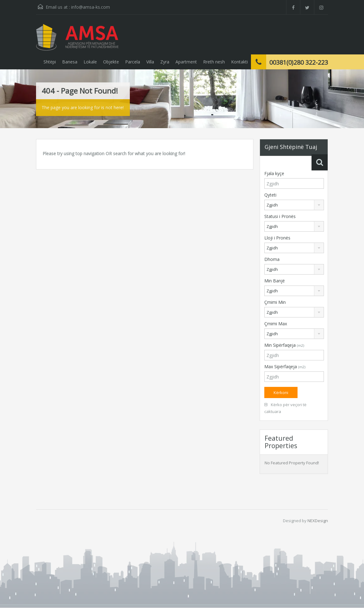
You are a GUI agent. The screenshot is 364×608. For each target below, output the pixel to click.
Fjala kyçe (274, 173)
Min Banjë (275, 281)
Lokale (90, 62)
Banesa (70, 62)
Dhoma (272, 259)
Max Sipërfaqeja (285, 367)
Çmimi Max (276, 324)
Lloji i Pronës (277, 238)
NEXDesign (318, 521)
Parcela (133, 62)
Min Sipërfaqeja (284, 345)
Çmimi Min (275, 302)
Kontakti (239, 62)
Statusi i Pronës (280, 216)
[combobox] (294, 205)
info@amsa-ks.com (91, 7)
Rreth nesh (214, 62)
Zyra (165, 62)
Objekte (111, 62)
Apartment (186, 62)
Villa (150, 62)
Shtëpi (50, 62)
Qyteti (270, 195)
